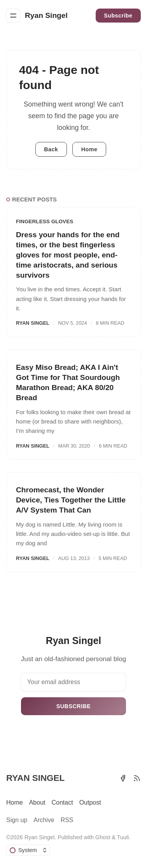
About (37, 802)
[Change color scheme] (28, 850)
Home (89, 149)
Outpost (90, 802)
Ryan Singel (33, 323)
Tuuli (123, 837)
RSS (67, 820)
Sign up (17, 820)
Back (51, 149)
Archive (44, 820)
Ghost (103, 837)
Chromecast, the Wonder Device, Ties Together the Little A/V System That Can (71, 500)
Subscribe (118, 16)
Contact (62, 802)
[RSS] (137, 778)
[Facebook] (123, 778)
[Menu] (13, 16)
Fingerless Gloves (45, 221)
